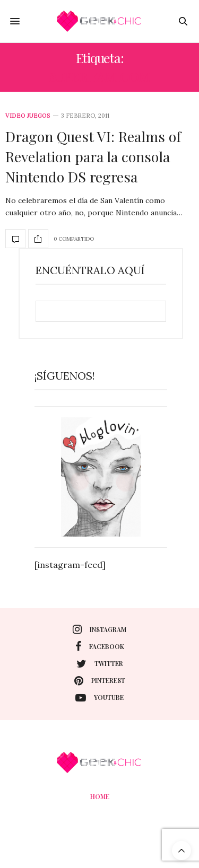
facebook (100, 646)
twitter (100, 664)
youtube (99, 698)
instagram (99, 629)
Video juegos (28, 116)
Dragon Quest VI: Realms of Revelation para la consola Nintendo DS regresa (93, 156)
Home (100, 796)
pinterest (100, 681)
